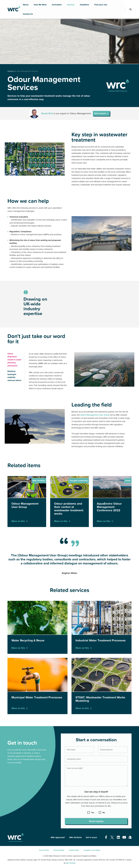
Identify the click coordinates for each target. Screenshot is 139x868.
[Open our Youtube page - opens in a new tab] (124, 837)
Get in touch (100, 113)
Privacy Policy (59, 850)
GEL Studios (71, 863)
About (26, 5)
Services (71, 5)
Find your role (101, 5)
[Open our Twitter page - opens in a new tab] (112, 837)
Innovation (57, 5)
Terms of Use (44, 850)
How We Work (40, 5)
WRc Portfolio (76, 837)
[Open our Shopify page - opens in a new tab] (130, 837)
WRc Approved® (58, 837)
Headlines (84, 5)
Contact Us (28, 14)
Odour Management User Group (95, 415)
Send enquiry (96, 823)
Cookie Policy (74, 850)
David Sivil (47, 113)
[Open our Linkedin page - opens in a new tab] (118, 837)
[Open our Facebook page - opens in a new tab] (106, 837)
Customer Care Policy (92, 850)
